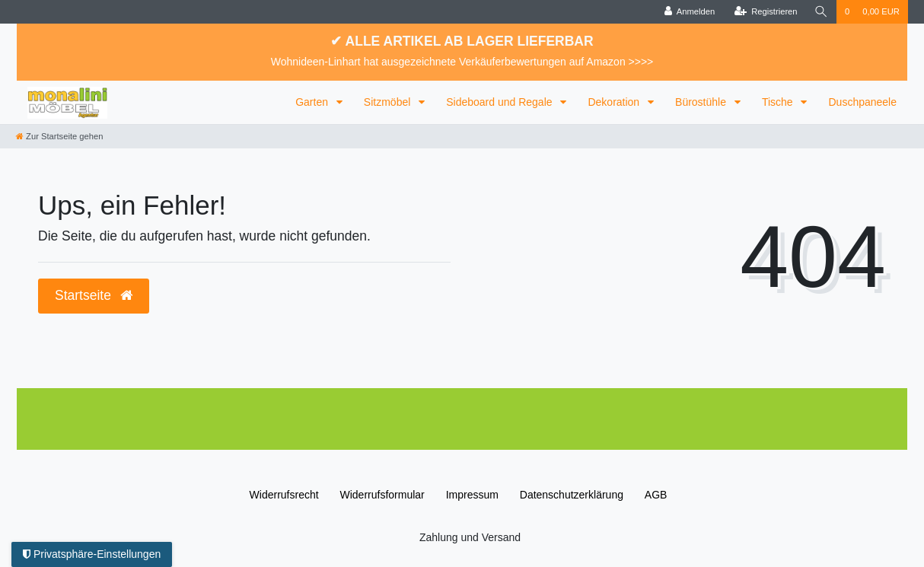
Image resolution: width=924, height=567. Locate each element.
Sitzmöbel (389, 102)
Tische (779, 102)
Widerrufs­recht (284, 495)
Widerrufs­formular (382, 495)
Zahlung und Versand (470, 537)
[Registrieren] (765, 12)
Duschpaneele (862, 102)
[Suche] (821, 12)
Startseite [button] (94, 295)
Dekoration (615, 102)
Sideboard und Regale (500, 102)
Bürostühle (702, 102)
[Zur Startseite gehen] (59, 136)
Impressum (472, 495)
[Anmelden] (690, 12)
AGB (656, 495)
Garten (313, 102)
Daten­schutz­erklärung (572, 495)
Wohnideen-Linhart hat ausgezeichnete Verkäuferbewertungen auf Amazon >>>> (462, 62)
